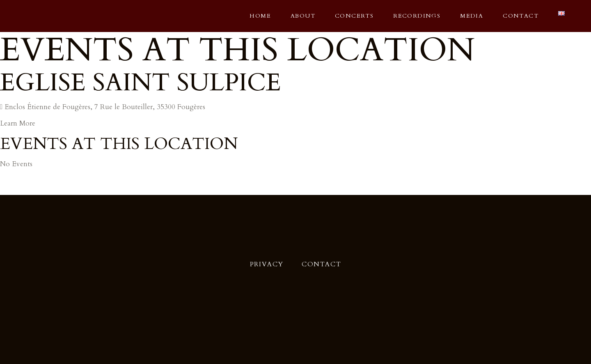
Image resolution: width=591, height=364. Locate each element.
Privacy (267, 264)
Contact (321, 264)
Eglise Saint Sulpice (141, 83)
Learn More (18, 123)
